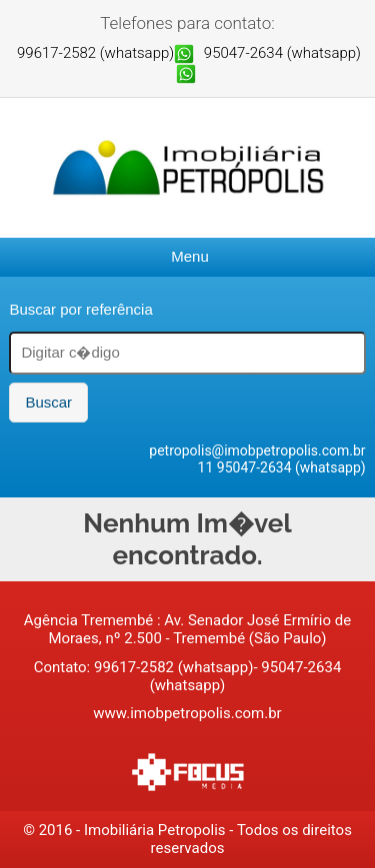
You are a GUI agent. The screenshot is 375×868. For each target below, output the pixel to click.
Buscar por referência (80, 309)
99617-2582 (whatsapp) (95, 53)
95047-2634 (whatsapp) (282, 53)
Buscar (48, 402)
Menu (190, 256)
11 (207, 467)
